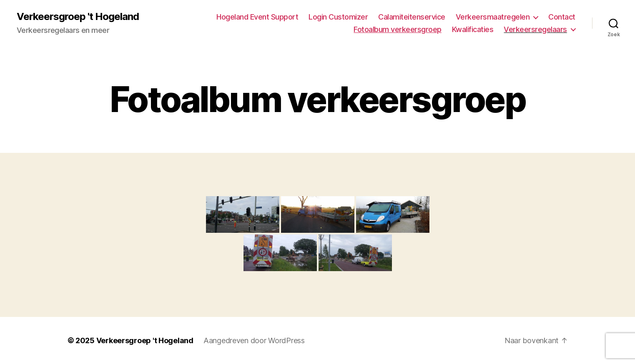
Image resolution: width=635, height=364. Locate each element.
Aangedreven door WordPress (254, 340)
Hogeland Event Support (257, 17)
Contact (562, 17)
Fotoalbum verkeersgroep (398, 29)
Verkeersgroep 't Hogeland (78, 17)
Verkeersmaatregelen (493, 17)
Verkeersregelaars (535, 29)
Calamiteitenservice (412, 17)
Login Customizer (338, 17)
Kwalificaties (473, 29)
